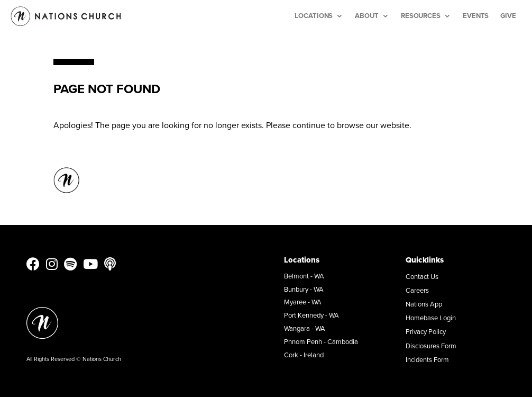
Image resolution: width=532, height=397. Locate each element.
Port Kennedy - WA (311, 315)
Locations (314, 16)
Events (476, 16)
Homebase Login (431, 318)
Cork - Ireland (304, 355)
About (367, 16)
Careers (417, 290)
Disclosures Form (431, 346)
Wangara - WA (305, 328)
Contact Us (422, 276)
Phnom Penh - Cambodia (321, 341)
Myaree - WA (303, 302)
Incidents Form (427, 359)
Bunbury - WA (304, 289)
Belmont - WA (304, 276)
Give (508, 16)
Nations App (424, 304)
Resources (421, 16)
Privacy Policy (426, 331)
